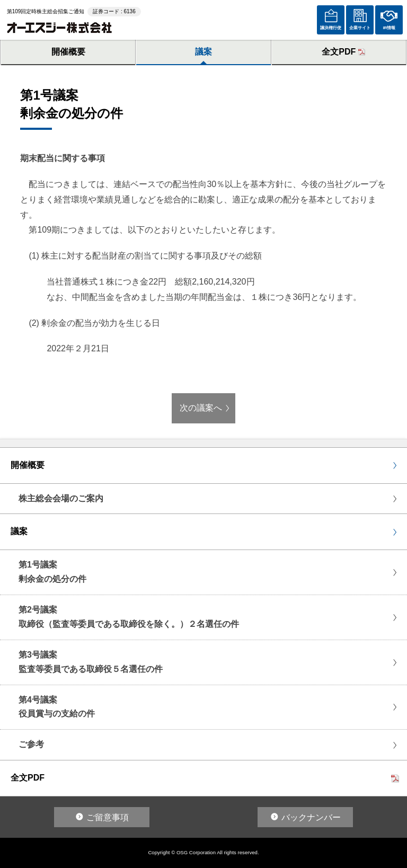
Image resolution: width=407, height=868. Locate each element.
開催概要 (68, 52)
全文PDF (339, 52)
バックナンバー (311, 817)
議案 (203, 52)
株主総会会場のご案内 (61, 498)
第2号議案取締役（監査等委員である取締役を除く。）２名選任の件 (129, 617)
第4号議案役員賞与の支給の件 (57, 707)
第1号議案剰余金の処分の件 (52, 572)
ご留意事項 (108, 817)
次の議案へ (201, 408)
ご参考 (31, 744)
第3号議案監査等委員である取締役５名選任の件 (91, 662)
